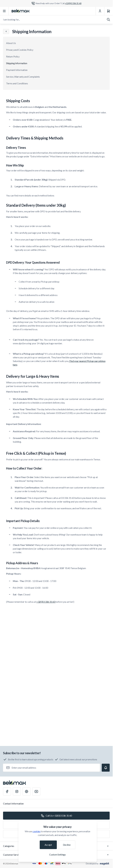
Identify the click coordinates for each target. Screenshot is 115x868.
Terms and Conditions (17, 83)
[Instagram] (17, 791)
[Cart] (108, 11)
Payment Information (17, 70)
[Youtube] (36, 791)
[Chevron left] (6, 31)
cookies (37, 831)
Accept (48, 845)
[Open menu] (4, 11)
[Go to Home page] (20, 11)
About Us (11, 43)
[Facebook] (7, 791)
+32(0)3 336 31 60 (46, 602)
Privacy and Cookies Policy (20, 50)
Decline (67, 845)
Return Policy (13, 56)
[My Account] (100, 11)
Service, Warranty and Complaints (23, 77)
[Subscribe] (106, 768)
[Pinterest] (27, 791)
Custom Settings (57, 854)
